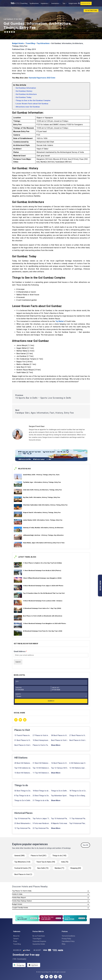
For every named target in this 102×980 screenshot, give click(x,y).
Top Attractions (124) (22, 862)
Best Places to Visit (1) (23, 874)
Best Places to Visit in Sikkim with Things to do (23, 745)
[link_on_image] (18, 477)
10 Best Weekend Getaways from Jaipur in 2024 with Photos (43, 586)
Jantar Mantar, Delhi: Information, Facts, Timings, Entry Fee (43, 520)
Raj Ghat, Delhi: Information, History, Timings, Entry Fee (42, 497)
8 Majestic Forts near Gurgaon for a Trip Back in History (60, 823)
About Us (16, 936)
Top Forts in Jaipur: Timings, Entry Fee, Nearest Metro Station (41, 819)
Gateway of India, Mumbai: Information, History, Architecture (43, 528)
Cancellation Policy (68, 941)
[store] (34, 965)
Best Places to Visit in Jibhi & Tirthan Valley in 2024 (60, 740)
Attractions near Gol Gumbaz (28, 107)
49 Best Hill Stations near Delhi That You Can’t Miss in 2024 (23, 763)
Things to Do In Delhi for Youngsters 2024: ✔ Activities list (23, 800)
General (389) (19, 856)
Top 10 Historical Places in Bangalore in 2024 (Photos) (23, 819)
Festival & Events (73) (23, 868)
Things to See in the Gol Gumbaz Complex (33, 100)
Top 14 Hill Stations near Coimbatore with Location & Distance (41, 768)
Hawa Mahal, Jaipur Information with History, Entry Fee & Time (44, 543)
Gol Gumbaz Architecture (26, 94)
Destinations (55, 3)
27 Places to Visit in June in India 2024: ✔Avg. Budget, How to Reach (41, 735)
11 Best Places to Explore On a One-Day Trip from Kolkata (42, 563)
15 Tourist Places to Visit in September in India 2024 (23, 735)
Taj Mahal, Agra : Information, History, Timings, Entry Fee (42, 482)
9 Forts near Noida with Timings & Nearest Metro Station (41, 823)
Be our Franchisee (39, 936)
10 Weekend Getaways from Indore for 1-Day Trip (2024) (42, 608)
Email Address (20, 651)
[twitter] (20, 720)
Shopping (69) (76, 868)
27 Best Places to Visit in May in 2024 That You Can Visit (78, 735)
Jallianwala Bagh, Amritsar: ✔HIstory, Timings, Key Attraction (43, 535)
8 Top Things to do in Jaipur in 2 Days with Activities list (23, 796)
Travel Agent (37, 939)
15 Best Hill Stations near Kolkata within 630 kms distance (23, 773)
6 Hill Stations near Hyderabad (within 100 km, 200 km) (78, 763)
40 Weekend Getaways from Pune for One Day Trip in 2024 (43, 631)
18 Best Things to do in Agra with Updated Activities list (41, 791)
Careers (16, 939)
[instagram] (56, 977)
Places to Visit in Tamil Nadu (41, 745)
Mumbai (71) (59, 868)
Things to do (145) (59, 856)
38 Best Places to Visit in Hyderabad (60, 735)
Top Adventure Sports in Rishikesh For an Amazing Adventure (60, 796)
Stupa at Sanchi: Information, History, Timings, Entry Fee (42, 513)
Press (15, 941)
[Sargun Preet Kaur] (59, 426)
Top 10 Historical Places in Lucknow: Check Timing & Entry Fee (60, 819)
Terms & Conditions (68, 936)
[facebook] (16, 720)
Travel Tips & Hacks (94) (46, 862)
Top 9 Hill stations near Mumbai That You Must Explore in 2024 (23, 768)
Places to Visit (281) (39, 856)
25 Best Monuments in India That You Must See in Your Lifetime (23, 823)
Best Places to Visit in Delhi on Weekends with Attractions (43, 616)
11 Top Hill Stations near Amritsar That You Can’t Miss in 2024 (41, 773)
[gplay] (19, 965)
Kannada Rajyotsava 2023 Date (42, 78)
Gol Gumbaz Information (26, 88)
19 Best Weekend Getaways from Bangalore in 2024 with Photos (45, 624)
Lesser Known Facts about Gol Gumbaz (32, 104)
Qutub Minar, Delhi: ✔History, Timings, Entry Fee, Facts (41, 475)
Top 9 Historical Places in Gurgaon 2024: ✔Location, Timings (78, 823)
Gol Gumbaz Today (24, 97)
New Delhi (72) (43, 868)
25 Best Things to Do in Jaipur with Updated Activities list (41, 796)
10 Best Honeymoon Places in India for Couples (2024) (41, 740)
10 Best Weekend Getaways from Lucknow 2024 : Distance (43, 601)
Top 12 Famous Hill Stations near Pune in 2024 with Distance (60, 768)
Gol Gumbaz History (24, 91)
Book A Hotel (86, 3)
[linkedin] (25, 720)
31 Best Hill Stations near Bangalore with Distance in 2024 (41, 763)
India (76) (65, 862)
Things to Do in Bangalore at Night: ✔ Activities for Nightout (78, 796)
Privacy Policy (66, 939)
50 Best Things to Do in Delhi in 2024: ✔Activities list (23, 791)
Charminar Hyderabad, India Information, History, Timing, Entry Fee (45, 505)
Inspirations (44, 3)
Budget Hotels (73, 3)
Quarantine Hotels (39, 944)
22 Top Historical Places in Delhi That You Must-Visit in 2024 (41, 828)
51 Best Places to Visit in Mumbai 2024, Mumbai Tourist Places (23, 740)
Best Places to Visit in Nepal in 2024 (78, 740)
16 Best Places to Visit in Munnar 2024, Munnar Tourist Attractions (60, 763)
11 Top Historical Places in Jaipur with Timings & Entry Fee (78, 819)
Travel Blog (24, 3)
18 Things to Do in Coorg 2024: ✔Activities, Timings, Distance (78, 791)
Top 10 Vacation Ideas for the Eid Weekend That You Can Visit (44, 593)
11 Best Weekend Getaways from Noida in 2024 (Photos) (42, 571)
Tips (64, 3)
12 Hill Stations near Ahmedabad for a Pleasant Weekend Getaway (78, 768)
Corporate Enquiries (39, 941)
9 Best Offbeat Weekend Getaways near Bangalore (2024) (42, 578)
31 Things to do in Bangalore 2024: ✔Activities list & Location (41, 800)
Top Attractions (34, 3)
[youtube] (60, 977)
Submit (18, 662)
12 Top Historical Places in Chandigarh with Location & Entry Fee (23, 828)
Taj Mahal (60, 321)
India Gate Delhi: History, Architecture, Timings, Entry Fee (42, 490)
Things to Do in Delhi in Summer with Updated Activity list (60, 791)
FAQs (64, 944)
